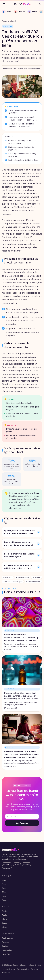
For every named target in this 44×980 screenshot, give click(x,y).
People (5, 900)
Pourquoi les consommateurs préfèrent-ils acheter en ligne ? (22, 544)
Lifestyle (13, 21)
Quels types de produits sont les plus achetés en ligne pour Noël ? (22, 532)
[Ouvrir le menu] (4, 4)
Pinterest (26, 864)
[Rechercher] (40, 4)
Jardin (4, 896)
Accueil (5, 21)
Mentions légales (8, 969)
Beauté (5, 884)
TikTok (17, 864)
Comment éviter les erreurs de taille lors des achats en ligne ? (22, 567)
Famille (5, 915)
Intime (4, 927)
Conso (5, 923)
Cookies (34, 969)
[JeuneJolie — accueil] (22, 4)
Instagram (7, 864)
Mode (4, 880)
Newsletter (6, 954)
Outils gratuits (7, 938)
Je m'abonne (22, 823)
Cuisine (5, 911)
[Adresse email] (22, 816)
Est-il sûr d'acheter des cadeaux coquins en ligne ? (22, 555)
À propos (5, 942)
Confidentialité (23, 969)
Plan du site (6, 972)
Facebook (7, 869)
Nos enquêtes (7, 950)
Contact (5, 946)
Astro (4, 888)
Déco (4, 892)
